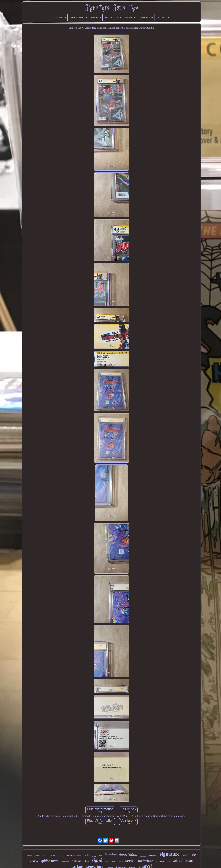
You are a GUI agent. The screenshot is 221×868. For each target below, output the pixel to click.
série (178, 860)
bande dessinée (74, 856)
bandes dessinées (121, 855)
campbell (143, 856)
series (130, 861)
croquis (61, 856)
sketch (94, 856)
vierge (107, 862)
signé (97, 860)
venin (86, 855)
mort (52, 855)
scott (121, 862)
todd (44, 855)
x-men (160, 861)
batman (77, 861)
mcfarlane (146, 861)
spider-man (49, 861)
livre (87, 861)
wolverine (65, 862)
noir (100, 856)
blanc (114, 862)
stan (189, 860)
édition (34, 861)
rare (169, 861)
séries (29, 856)
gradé (37, 856)
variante (189, 854)
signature (170, 854)
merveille (153, 856)
